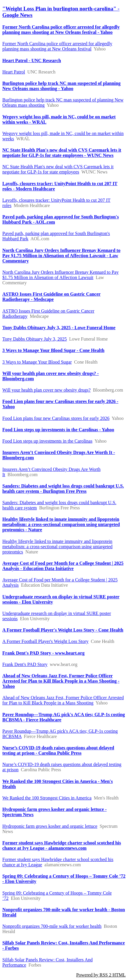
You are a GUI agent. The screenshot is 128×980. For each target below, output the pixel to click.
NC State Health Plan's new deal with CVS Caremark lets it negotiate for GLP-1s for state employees (58, 169)
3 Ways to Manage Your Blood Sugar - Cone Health (53, 350)
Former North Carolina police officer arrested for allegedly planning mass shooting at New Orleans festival (57, 46)
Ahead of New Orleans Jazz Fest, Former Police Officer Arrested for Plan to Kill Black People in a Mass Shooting (63, 700)
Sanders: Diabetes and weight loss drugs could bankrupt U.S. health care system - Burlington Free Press (63, 489)
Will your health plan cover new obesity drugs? (47, 390)
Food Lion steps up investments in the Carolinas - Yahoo (58, 430)
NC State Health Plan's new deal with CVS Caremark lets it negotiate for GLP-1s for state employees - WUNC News (62, 153)
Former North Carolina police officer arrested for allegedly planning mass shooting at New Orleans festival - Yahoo (61, 30)
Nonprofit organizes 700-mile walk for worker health (52, 926)
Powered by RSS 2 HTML (101, 975)
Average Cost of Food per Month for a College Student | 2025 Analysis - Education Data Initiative (63, 566)
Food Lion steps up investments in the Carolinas (47, 441)
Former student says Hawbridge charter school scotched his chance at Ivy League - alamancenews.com (62, 845)
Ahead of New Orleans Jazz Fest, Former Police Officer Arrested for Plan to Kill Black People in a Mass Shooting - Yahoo (61, 681)
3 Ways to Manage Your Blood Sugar (37, 362)
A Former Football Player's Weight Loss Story (45, 641)
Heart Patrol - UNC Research (32, 61)
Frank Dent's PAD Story (25, 664)
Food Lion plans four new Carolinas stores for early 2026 (56, 418)
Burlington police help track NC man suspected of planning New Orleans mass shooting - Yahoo (61, 86)
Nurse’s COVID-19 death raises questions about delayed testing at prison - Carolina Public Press (58, 750)
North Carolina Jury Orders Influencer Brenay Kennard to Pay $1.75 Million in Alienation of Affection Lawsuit (61, 275)
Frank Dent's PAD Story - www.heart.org (43, 653)
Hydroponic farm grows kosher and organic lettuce (50, 826)
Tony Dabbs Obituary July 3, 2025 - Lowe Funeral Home (59, 328)
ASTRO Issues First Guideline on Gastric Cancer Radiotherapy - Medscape (51, 297)
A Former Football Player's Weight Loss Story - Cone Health (63, 630)
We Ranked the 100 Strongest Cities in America (47, 798)
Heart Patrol (14, 72)
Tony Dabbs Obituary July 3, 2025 (35, 339)
